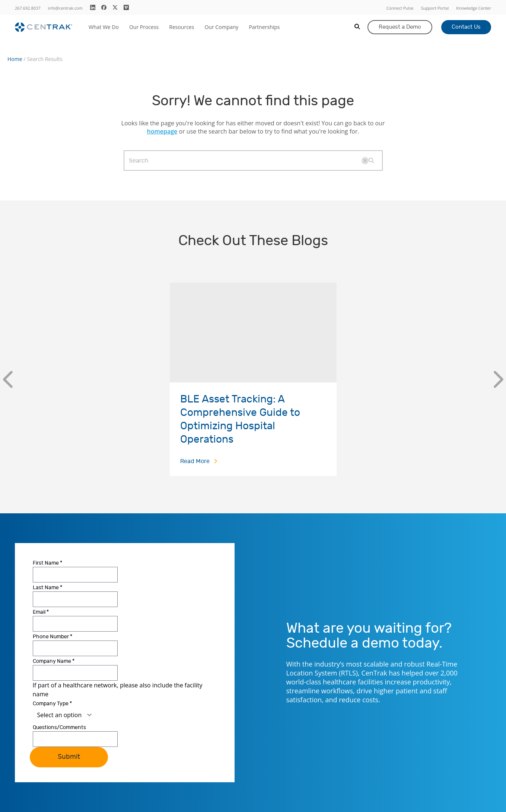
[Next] (498, 379)
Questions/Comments (59, 727)
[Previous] (8, 379)
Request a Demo (400, 27)
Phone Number (52, 637)
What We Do (104, 27)
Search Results (45, 59)
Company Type (52, 704)
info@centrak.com (65, 8)
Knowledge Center (474, 8)
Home (15, 59)
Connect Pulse (400, 8)
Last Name (47, 588)
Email (41, 612)
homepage (162, 131)
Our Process (144, 27)
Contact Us (466, 27)
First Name (47, 563)
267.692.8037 (28, 8)
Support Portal (435, 8)
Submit (69, 757)
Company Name (54, 661)
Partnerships (264, 27)
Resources (182, 27)
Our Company (221, 27)
